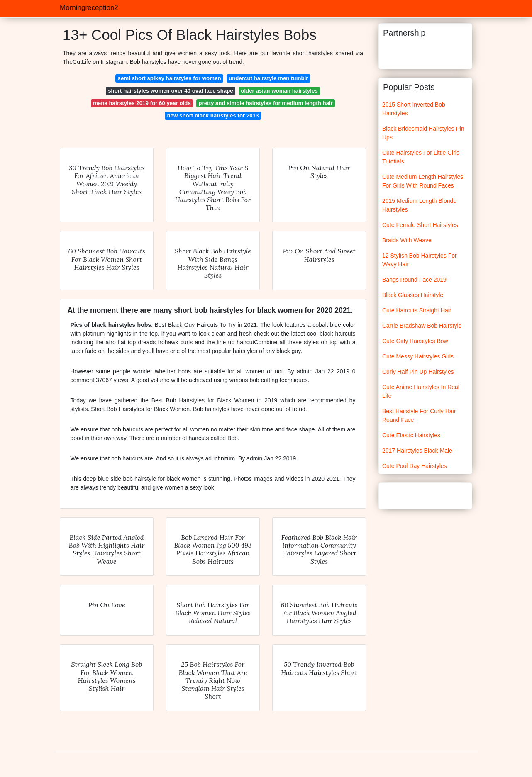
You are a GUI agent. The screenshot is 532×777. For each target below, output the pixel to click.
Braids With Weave (407, 240)
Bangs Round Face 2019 (414, 280)
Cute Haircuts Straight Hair (417, 310)
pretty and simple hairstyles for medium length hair (266, 103)
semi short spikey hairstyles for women (170, 78)
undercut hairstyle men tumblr (268, 78)
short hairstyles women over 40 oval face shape (171, 91)
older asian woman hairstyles (279, 91)
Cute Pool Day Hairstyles (415, 466)
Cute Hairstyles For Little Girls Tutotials (421, 157)
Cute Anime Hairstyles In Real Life (421, 391)
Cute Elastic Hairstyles (411, 435)
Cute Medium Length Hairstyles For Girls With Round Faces (423, 181)
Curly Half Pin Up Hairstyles (418, 372)
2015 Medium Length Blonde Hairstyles (419, 205)
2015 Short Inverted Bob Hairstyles (414, 109)
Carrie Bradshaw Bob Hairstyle (422, 326)
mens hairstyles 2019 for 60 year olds (142, 103)
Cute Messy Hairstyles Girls (418, 356)
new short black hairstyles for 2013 (213, 116)
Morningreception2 (89, 8)
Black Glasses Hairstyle (413, 295)
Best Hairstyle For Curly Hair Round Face (419, 415)
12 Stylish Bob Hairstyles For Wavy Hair (420, 260)
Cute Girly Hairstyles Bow (415, 341)
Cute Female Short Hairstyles (420, 225)
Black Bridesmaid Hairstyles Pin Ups (423, 133)
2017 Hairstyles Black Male (417, 451)
